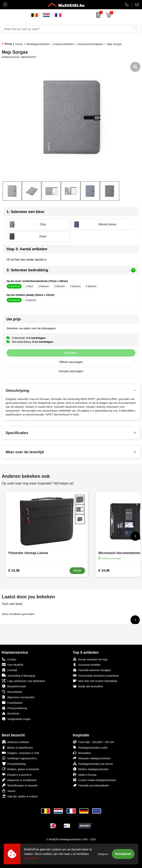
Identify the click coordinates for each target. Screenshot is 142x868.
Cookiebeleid (12, 703)
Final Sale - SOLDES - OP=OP (93, 742)
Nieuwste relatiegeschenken (92, 758)
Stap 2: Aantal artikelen (27, 249)
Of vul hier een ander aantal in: (27, 260)
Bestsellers (82, 753)
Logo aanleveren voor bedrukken (24, 681)
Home (19, 44)
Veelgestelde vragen (16, 719)
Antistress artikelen (16, 742)
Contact (9, 659)
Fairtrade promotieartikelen (91, 785)
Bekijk (77, 571)
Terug (8, 44)
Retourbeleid (12, 692)
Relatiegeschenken (38, 44)
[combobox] (67, 29)
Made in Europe (85, 775)
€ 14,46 (104, 570)
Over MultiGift (13, 665)
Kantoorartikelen (64, 44)
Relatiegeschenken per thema (93, 764)
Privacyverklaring (15, 708)
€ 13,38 (14, 570)
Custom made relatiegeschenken (95, 780)
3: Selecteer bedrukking (71, 270)
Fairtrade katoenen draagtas (92, 670)
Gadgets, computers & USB (21, 753)
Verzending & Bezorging (18, 675)
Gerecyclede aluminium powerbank (96, 675)
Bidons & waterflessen (17, 747)
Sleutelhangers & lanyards (20, 785)
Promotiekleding (14, 764)
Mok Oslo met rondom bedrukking (95, 681)
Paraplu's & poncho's (17, 775)
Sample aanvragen (71, 371)
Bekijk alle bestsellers (88, 686)
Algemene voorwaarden (18, 697)
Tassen (9, 791)
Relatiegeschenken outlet (90, 747)
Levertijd (10, 670)
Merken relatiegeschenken (91, 769)
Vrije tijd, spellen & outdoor (20, 796)
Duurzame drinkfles (87, 665)
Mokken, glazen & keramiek (21, 769)
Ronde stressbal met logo (90, 659)
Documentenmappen (90, 44)
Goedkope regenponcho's (19, 758)
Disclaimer (11, 713)
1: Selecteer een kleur (26, 212)
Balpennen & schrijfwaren (19, 780)
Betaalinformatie (14, 686)
